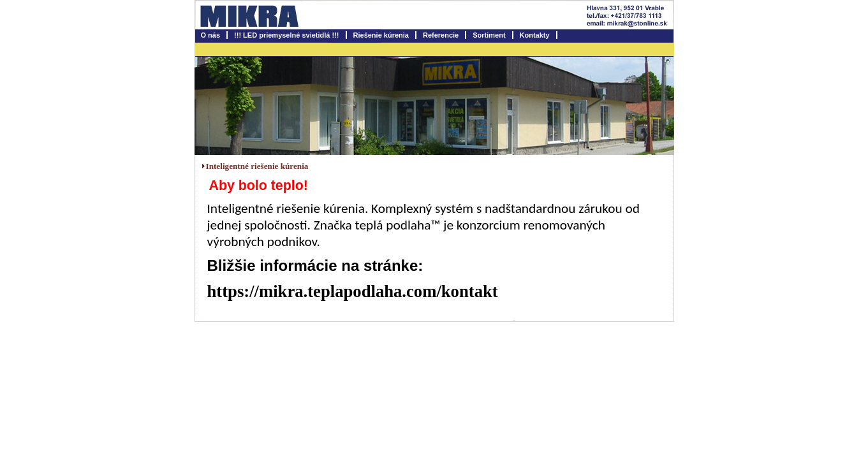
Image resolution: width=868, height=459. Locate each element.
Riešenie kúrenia (381, 35)
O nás (211, 35)
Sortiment (489, 35)
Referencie (441, 35)
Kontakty (535, 35)
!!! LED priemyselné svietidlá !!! (286, 35)
